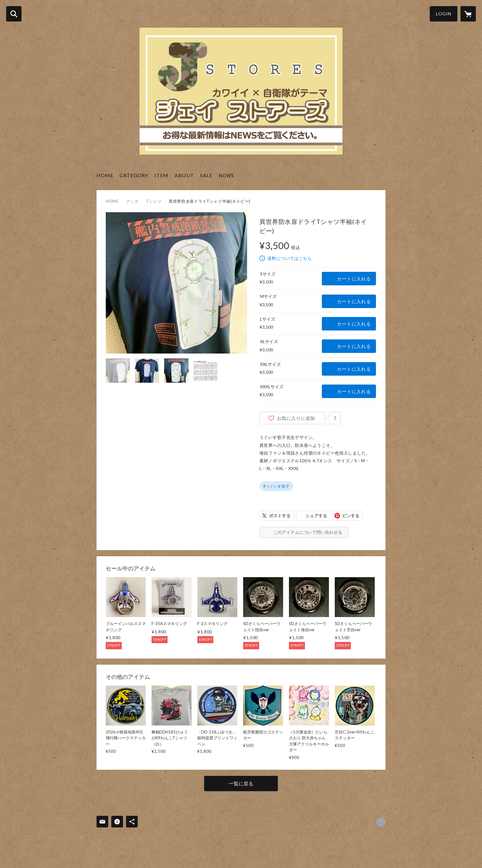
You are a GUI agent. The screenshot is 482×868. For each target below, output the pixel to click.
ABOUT (184, 175)
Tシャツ (154, 201)
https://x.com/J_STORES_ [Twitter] (381, 822)
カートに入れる (354, 279)
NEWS (226, 175)
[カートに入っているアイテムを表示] (468, 14)
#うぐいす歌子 (276, 486)
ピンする (351, 516)
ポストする (280, 516)
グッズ (132, 201)
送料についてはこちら (290, 258)
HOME (105, 175)
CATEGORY (134, 175)
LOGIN (444, 14)
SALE (206, 175)
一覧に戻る (241, 783)
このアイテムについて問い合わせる (308, 532)
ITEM (162, 175)
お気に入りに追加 (296, 418)
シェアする (316, 516)
